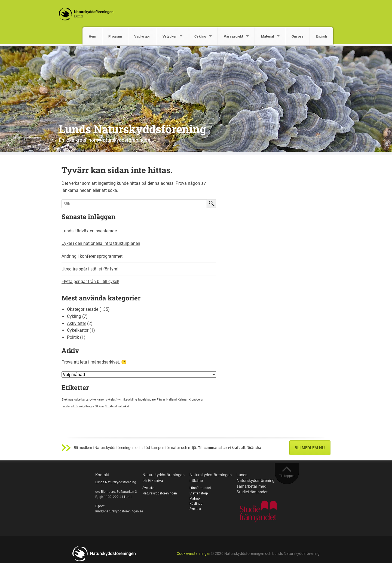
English (321, 36)
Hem (92, 36)
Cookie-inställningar (193, 554)
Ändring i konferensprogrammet (92, 256)
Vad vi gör (142, 36)
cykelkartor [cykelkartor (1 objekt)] (97, 400)
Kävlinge (196, 504)
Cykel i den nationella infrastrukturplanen (101, 243)
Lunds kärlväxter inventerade (89, 231)
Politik (73, 337)
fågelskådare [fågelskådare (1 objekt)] (147, 400)
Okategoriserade (83, 309)
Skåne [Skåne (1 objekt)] (99, 406)
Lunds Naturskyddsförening (132, 129)
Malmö (195, 499)
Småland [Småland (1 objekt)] (111, 406)
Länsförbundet (200, 488)
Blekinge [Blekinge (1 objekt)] (67, 400)
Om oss (298, 36)
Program (115, 36)
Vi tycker (170, 36)
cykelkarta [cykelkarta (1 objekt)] (81, 400)
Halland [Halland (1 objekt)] (171, 400)
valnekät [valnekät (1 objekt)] (124, 406)
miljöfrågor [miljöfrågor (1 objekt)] (87, 406)
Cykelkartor (78, 330)
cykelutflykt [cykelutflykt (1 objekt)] (114, 400)
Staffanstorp (199, 493)
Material (267, 36)
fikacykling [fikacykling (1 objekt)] (130, 400)
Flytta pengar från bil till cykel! (90, 281)
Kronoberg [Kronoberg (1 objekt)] (196, 400)
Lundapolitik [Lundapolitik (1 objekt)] (70, 406)
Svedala (195, 509)
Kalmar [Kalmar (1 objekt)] (183, 400)
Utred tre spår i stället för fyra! (90, 269)
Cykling (200, 36)
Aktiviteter (76, 323)
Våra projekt (233, 36)
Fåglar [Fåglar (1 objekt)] (161, 400)
